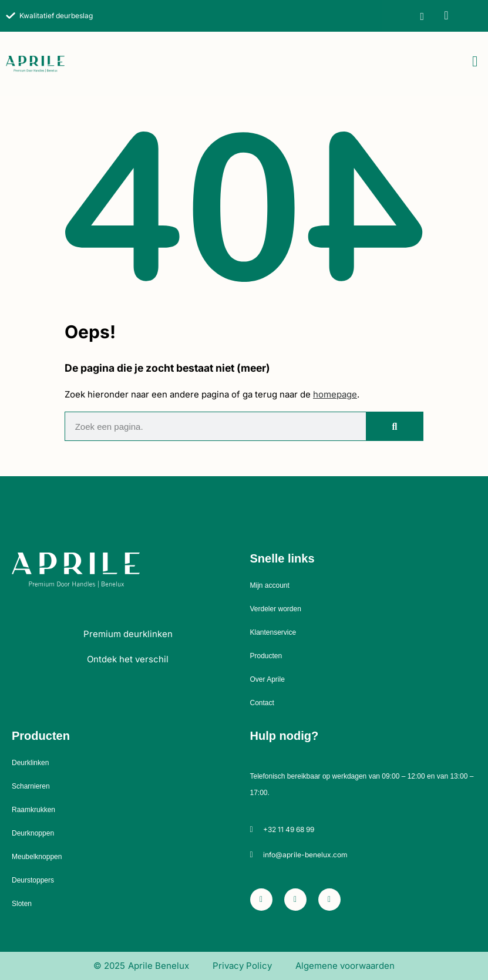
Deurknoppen (33, 833)
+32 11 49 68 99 (289, 829)
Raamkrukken (33, 810)
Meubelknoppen (37, 857)
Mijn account (270, 585)
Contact (262, 703)
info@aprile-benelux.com (305, 855)
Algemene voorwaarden (345, 966)
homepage (335, 394)
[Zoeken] (394, 426)
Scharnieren (31, 786)
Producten (266, 656)
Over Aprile (267, 679)
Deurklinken (30, 763)
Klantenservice (273, 632)
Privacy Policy (242, 966)
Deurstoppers (33, 880)
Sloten (22, 904)
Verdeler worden (276, 609)
